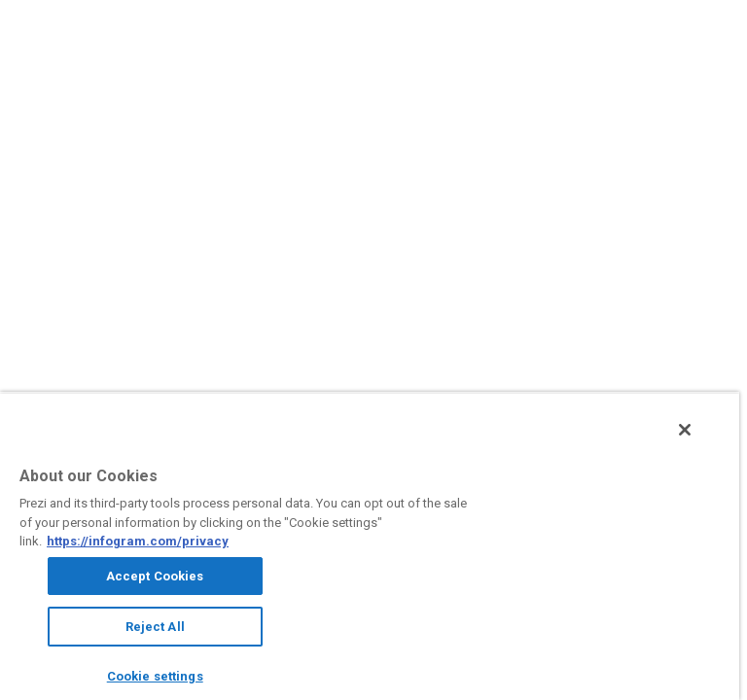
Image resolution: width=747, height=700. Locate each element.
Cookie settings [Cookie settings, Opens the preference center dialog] (155, 676)
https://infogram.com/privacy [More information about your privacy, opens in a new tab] (138, 541)
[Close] (685, 430)
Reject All (155, 627)
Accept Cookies (155, 576)
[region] (370, 546)
